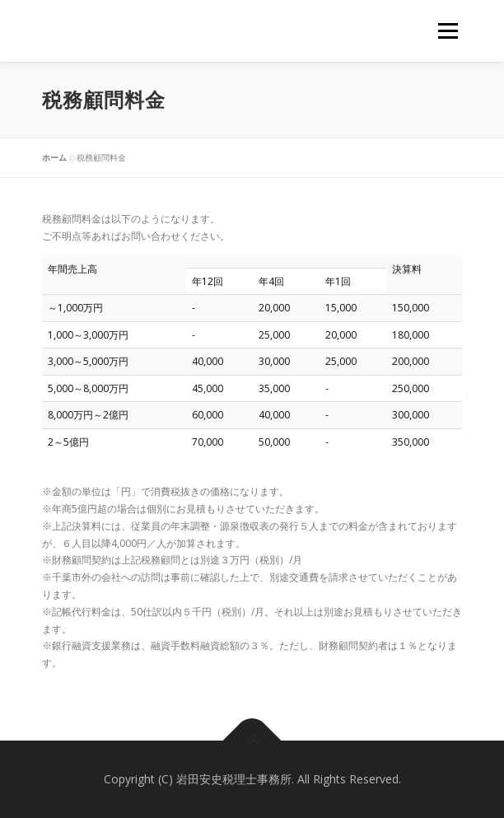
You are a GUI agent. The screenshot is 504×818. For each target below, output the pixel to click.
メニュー (448, 31)
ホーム (54, 157)
